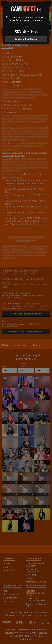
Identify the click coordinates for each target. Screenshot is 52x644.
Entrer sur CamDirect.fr (26, 39)
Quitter (26, 26)
